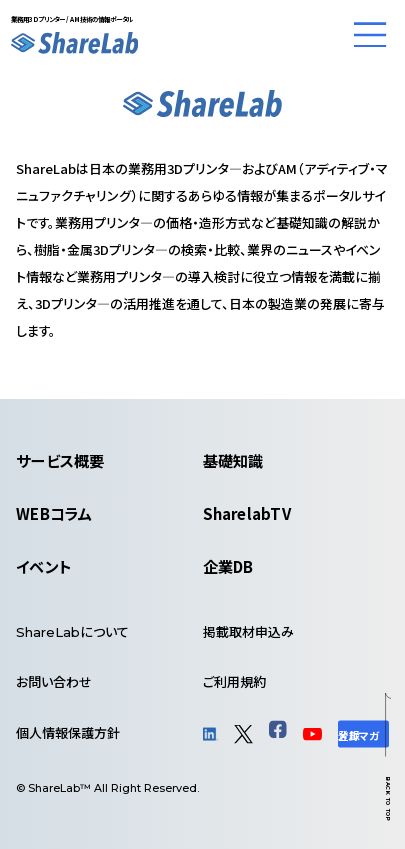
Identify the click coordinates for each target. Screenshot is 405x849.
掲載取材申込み (248, 631)
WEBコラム (54, 513)
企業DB (228, 566)
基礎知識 (233, 460)
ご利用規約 (234, 681)
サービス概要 (60, 460)
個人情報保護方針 (68, 732)
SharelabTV (247, 513)
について (72, 631)
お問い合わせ (54, 681)
